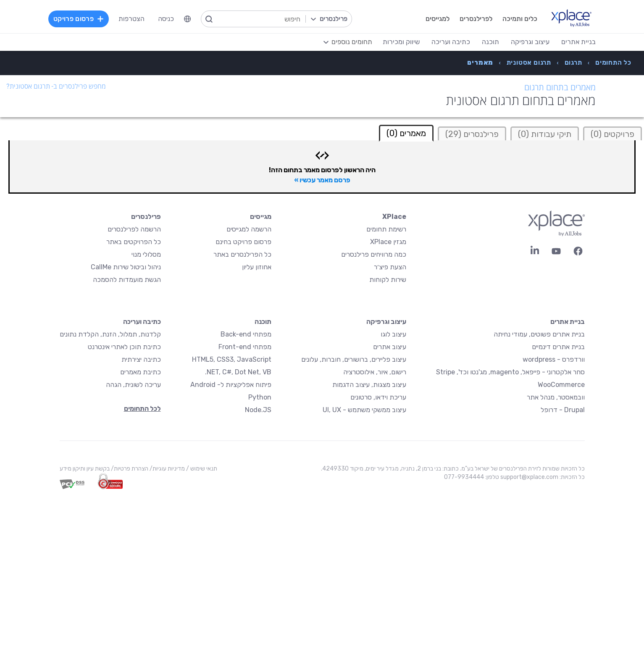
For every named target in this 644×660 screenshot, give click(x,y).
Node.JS (258, 410)
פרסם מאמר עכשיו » (322, 180)
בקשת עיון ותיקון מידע (85, 469)
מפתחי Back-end (246, 334)
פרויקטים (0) (612, 134)
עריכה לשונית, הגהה (133, 385)
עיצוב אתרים (390, 347)
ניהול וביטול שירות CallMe (126, 267)
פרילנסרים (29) (472, 134)
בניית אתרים (568, 322)
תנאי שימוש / (201, 469)
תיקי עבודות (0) (545, 134)
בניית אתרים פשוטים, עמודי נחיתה (539, 334)
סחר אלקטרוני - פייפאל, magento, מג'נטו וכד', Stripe (510, 372)
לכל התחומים (142, 409)
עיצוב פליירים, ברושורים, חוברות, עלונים (354, 359)
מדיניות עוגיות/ (167, 469)
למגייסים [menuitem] (438, 19)
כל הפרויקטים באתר (134, 242)
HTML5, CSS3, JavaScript (232, 359)
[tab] (612, 133)
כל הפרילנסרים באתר (242, 254)
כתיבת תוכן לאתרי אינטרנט (124, 347)
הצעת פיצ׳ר (390, 267)
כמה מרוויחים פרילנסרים (374, 254)
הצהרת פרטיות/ (129, 469)
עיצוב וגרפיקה (386, 322)
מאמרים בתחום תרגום (560, 87)
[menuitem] (187, 19)
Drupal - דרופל (563, 410)
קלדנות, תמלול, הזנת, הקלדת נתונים (110, 334)
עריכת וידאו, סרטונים (378, 397)
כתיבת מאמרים (141, 372)
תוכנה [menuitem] (490, 42)
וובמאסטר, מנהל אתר (556, 397)
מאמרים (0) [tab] (406, 133)
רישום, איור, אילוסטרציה (375, 372)
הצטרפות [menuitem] (131, 19)
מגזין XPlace (388, 242)
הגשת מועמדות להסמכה (127, 280)
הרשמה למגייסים (249, 229)
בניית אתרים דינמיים (558, 347)
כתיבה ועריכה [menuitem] (451, 42)
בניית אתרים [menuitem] (578, 42)
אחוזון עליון (257, 267)
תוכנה (263, 322)
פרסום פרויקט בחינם (243, 242)
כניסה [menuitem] (166, 19)
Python (260, 397)
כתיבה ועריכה (142, 322)
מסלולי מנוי (146, 254)
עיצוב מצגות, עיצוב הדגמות (369, 385)
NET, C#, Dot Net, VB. (238, 372)
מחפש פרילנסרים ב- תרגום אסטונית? (56, 86)
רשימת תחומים (386, 229)
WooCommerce (561, 385)
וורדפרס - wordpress (554, 359)
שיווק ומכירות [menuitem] (401, 42)
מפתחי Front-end (245, 347)
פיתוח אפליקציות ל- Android (231, 385)
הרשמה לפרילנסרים (134, 229)
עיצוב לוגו (393, 334)
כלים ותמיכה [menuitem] (520, 19)
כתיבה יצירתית (141, 359)
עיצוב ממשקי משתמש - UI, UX (364, 410)
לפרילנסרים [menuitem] (476, 19)
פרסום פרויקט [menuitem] (79, 19)
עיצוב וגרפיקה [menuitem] (530, 42)
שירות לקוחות (388, 280)
